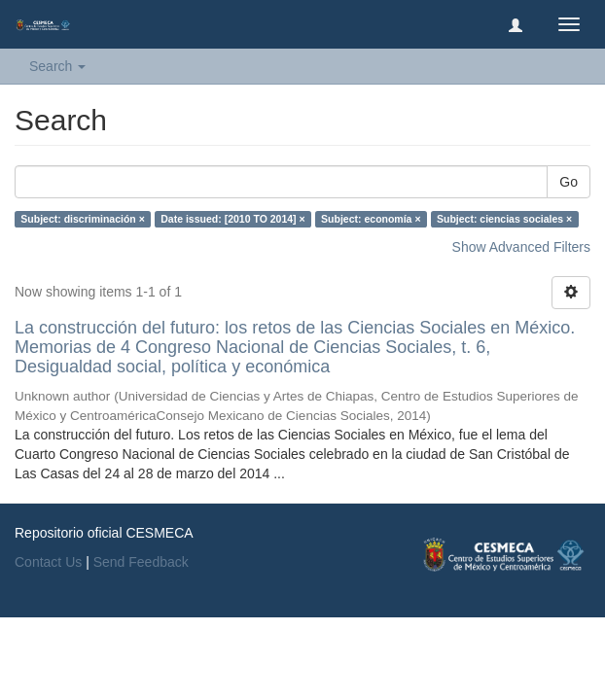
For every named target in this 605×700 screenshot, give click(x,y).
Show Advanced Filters (521, 247)
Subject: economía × (371, 219)
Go (569, 182)
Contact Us (48, 562)
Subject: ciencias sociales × (504, 219)
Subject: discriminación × (83, 219)
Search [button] (57, 66)
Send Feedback (141, 562)
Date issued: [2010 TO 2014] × (232, 219)
